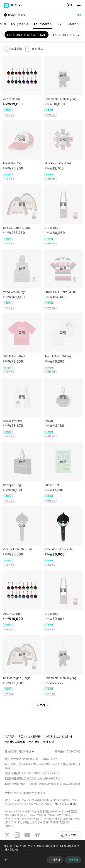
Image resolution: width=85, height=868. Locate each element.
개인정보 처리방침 (15, 742)
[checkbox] (14, 49)
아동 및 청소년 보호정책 (58, 737)
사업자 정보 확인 (51, 773)
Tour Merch (42, 24)
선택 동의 (55, 860)
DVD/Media (20, 24)
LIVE (60, 24)
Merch (74, 24)
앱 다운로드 (69, 835)
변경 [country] (79, 15)
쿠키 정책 (34, 742)
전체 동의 (73, 860)
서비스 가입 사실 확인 (66, 804)
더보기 (43, 705)
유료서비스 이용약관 (30, 737)
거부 (6, 860)
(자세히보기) (11, 850)
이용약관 (10, 737)
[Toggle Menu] (79, 5)
